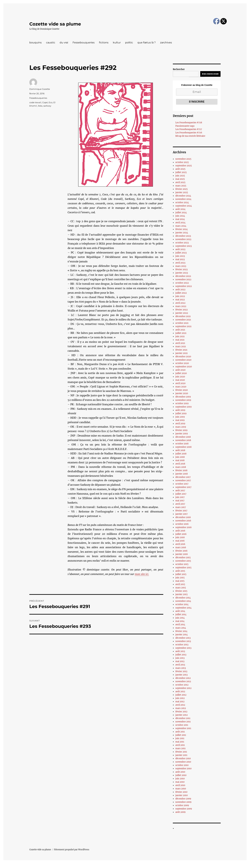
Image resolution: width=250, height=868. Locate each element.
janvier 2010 (182, 795)
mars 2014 (181, 628)
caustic (51, 43)
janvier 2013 (181, 675)
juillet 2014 (181, 614)
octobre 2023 (182, 243)
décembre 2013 (183, 638)
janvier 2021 (182, 353)
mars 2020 (181, 387)
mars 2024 (181, 226)
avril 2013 (180, 665)
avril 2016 (180, 544)
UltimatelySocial (151, 866)
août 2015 (180, 571)
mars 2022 (181, 306)
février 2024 (182, 229)
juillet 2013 (181, 655)
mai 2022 (180, 300)
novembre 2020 (183, 360)
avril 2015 (180, 584)
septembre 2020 (184, 367)
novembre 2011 (183, 722)
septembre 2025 (184, 166)
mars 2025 (181, 186)
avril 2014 (180, 625)
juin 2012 (180, 698)
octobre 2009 (182, 805)
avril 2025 (180, 182)
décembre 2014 (183, 598)
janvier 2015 (182, 594)
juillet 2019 (181, 414)
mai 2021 (180, 340)
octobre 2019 (182, 403)
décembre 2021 (183, 316)
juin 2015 (180, 578)
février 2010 (181, 792)
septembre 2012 (183, 688)
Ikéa (40, 106)
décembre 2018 (183, 437)
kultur (117, 43)
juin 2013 (180, 658)
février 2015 (181, 591)
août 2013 (180, 651)
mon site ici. (142, 574)
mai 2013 (180, 661)
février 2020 (182, 390)
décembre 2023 (183, 236)
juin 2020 (180, 377)
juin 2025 (180, 176)
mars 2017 (181, 507)
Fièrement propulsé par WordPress (72, 850)
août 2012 (180, 692)
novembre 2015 (183, 561)
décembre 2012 (183, 678)
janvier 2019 (182, 434)
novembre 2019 (183, 400)
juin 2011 (180, 738)
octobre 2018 (182, 444)
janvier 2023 (182, 273)
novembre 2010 (183, 762)
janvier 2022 (182, 313)
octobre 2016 (182, 524)
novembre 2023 (183, 239)
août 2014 (180, 611)
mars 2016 (181, 547)
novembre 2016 (183, 521)
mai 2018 (180, 460)
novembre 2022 (183, 280)
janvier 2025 (182, 192)
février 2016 (181, 551)
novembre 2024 (183, 199)
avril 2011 (180, 745)
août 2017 (180, 491)
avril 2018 (180, 464)
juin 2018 (180, 457)
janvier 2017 (182, 514)
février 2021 (181, 350)
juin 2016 (180, 537)
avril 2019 (180, 424)
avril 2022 (180, 303)
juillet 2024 (181, 213)
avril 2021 (180, 343)
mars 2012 (181, 708)
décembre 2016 (183, 517)
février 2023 (181, 269)
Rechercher (179, 69)
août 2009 (180, 812)
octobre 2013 (182, 645)
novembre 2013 (183, 641)
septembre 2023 (184, 246)
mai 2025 (180, 179)
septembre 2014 (183, 608)
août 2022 (180, 290)
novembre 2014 (183, 601)
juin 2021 (180, 336)
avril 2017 (180, 504)
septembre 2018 (183, 447)
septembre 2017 (183, 487)
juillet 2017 (181, 494)
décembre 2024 (183, 196)
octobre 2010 (182, 765)
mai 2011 (180, 742)
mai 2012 (180, 702)
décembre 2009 (183, 799)
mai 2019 (180, 420)
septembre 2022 (184, 286)
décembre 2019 (183, 397)
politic (129, 43)
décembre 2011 (183, 718)
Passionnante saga (185, 126)
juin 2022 (180, 296)
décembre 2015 (183, 558)
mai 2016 (180, 541)
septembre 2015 (183, 568)
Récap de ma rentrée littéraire (190, 136)
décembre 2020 (183, 357)
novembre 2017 (183, 480)
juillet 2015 (181, 574)
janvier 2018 (182, 474)
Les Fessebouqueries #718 (189, 123)
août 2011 (180, 732)
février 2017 (181, 511)
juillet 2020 (181, 373)
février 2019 (181, 430)
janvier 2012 (182, 715)
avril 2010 (180, 785)
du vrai (64, 43)
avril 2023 (180, 263)
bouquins (35, 43)
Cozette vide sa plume (55, 24)
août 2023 (180, 249)
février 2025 (182, 189)
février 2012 (181, 712)
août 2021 (180, 330)
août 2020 (180, 370)
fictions (104, 43)
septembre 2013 (183, 648)
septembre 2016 (184, 527)
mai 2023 (180, 259)
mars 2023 (181, 266)
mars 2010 (181, 789)
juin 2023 (180, 256)
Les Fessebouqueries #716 (189, 133)
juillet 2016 (181, 534)
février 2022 (182, 310)
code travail (35, 102)
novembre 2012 (183, 681)
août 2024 (180, 209)
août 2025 (180, 169)
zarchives (166, 43)
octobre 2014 (182, 604)
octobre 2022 (182, 283)
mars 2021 (181, 347)
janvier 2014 (182, 635)
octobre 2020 (182, 363)
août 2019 (180, 410)
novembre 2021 (183, 320)
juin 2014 (180, 618)
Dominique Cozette (40, 89)
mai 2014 (180, 621)
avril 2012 (180, 705)
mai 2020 (180, 380)
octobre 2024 (182, 202)
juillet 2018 (181, 454)
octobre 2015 (182, 564)
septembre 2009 (184, 809)
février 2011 (181, 752)
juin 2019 (180, 417)
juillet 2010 (181, 775)
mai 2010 (180, 782)
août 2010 (180, 772)
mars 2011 (180, 748)
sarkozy (47, 106)
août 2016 (180, 531)
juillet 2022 (181, 293)
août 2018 (180, 450)
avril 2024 (180, 223)
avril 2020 (180, 383)
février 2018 (181, 470)
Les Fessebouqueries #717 (189, 129)
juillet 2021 (181, 333)
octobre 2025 (182, 162)
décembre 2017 (183, 477)
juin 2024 (180, 216)
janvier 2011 (181, 755)
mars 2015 (181, 588)
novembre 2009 (183, 802)
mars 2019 (181, 427)
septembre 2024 (184, 206)
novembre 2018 (183, 440)
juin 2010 (180, 779)
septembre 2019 (184, 407)
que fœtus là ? (147, 43)
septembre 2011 (183, 728)
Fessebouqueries (84, 43)
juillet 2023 (181, 253)
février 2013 (181, 671)
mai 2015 (180, 581)
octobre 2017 (182, 484)
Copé (45, 102)
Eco (51, 102)
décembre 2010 (183, 759)
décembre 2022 (183, 276)
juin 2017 (180, 497)
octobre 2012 (182, 685)
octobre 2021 (182, 323)
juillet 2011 (181, 735)
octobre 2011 (182, 725)
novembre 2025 (183, 159)
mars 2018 (181, 467)
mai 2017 (180, 501)
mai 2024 (180, 219)
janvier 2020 (182, 393)
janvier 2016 (182, 554)
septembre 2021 (183, 326)
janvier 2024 (182, 233)
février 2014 (181, 631)
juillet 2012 (181, 695)
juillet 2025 (181, 172)
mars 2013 (181, 668)
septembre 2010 (183, 769)
